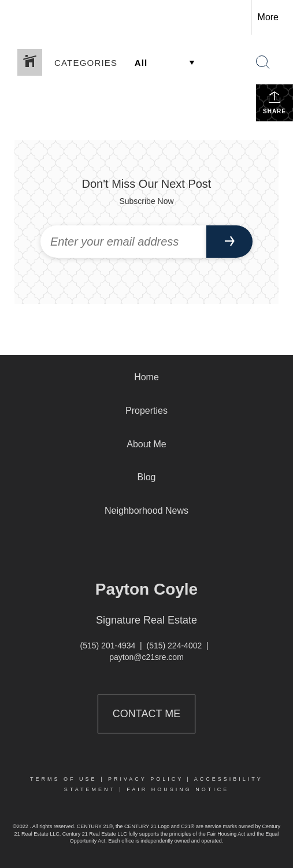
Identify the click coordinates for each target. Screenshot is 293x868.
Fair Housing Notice (178, 789)
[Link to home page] (19, 17)
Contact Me (146, 714)
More (268, 17)
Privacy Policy (146, 779)
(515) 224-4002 (175, 646)
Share (275, 102)
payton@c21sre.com (146, 657)
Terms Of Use (64, 779)
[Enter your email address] (123, 242)
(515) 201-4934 (108, 646)
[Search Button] (263, 62)
